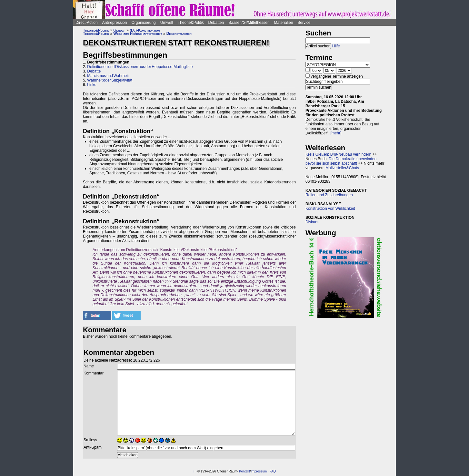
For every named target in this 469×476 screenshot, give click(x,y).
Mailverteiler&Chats (342, 168)
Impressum (259, 471)
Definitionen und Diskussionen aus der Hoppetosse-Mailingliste (140, 67)
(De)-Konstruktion (145, 30)
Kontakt (244, 471)
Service (304, 23)
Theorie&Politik (191, 23)
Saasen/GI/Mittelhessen (249, 23)
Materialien (284, 23)
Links (92, 85)
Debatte (94, 71)
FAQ (273, 471)
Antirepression (115, 23)
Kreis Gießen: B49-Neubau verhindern (338, 154)
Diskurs (312, 222)
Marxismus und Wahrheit (108, 76)
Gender (119, 30)
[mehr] (336, 133)
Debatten (216, 23)
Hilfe (336, 46)
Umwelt (167, 23)
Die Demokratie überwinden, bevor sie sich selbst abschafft (341, 161)
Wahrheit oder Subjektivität (110, 80)
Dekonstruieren (179, 34)
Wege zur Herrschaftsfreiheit (138, 34)
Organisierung (143, 23)
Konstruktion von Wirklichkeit (330, 209)
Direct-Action (87, 23)
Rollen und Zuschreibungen (329, 195)
